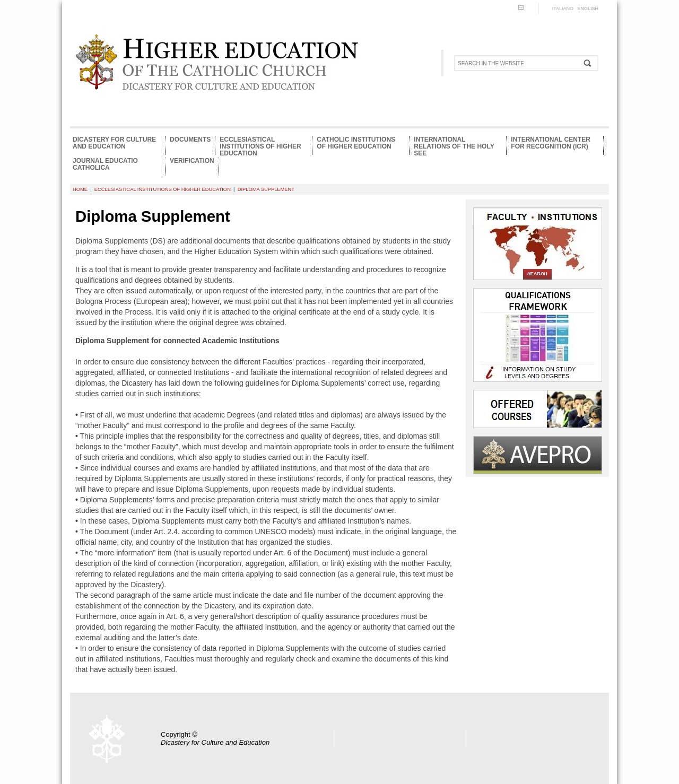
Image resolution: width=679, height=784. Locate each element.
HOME (80, 189)
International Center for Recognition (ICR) (551, 143)
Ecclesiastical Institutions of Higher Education (260, 146)
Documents (190, 140)
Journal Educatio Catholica (105, 164)
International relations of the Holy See (454, 146)
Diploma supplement (266, 189)
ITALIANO (563, 8)
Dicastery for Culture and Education (114, 143)
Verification (192, 161)
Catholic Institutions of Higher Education (356, 143)
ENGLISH (588, 8)
